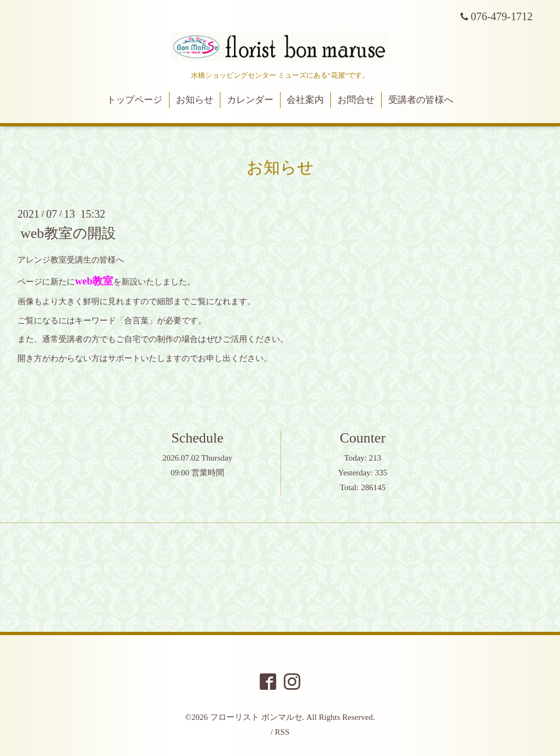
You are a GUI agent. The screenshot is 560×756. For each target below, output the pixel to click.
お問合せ (356, 100)
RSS (282, 732)
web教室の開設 (68, 233)
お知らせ (195, 100)
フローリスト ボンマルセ (256, 717)
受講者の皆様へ (421, 100)
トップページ (135, 100)
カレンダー (250, 100)
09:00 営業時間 (197, 473)
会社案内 (305, 100)
